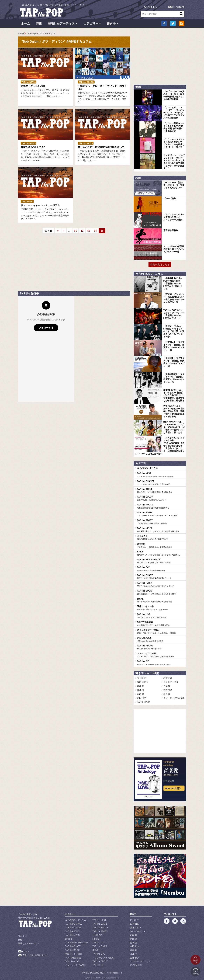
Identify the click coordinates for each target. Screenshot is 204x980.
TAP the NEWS (161, 528)
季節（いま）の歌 (161, 606)
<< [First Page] (57, 232)
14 (96, 232)
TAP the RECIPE (161, 644)
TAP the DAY (161, 567)
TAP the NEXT (161, 474)
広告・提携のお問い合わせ (35, 951)
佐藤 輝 (167, 682)
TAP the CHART (161, 575)
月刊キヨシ (161, 536)
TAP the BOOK (161, 590)
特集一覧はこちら (160, 265)
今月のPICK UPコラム (147, 468)
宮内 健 (141, 690)
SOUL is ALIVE (161, 636)
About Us (150, 7)
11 (75, 232)
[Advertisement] (44, 266)
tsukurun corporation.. (111, 971)
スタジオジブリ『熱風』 (161, 629)
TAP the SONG (161, 513)
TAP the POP (143, 698)
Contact (179, 7)
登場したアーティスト (63, 24)
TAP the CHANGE (161, 482)
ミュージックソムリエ (161, 652)
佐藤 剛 (141, 682)
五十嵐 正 (142, 675)
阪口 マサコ (143, 679)
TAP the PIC (161, 660)
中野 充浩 (168, 686)
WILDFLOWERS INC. (94, 966)
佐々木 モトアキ (171, 679)
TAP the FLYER (161, 582)
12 (82, 232)
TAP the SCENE (161, 490)
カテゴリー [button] (91, 24)
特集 (39, 24)
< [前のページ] (63, 232)
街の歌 (161, 598)
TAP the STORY (161, 521)
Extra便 (161, 544)
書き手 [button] (111, 24)
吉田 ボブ (142, 694)
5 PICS (161, 552)
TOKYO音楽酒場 (161, 621)
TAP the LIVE (161, 613)
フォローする (46, 328)
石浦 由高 (168, 675)
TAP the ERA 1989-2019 (161, 559)
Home (21, 34)
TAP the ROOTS (161, 505)
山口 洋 (167, 690)
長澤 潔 (141, 686)
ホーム (25, 24)
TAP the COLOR (161, 498)
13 (89, 232)
